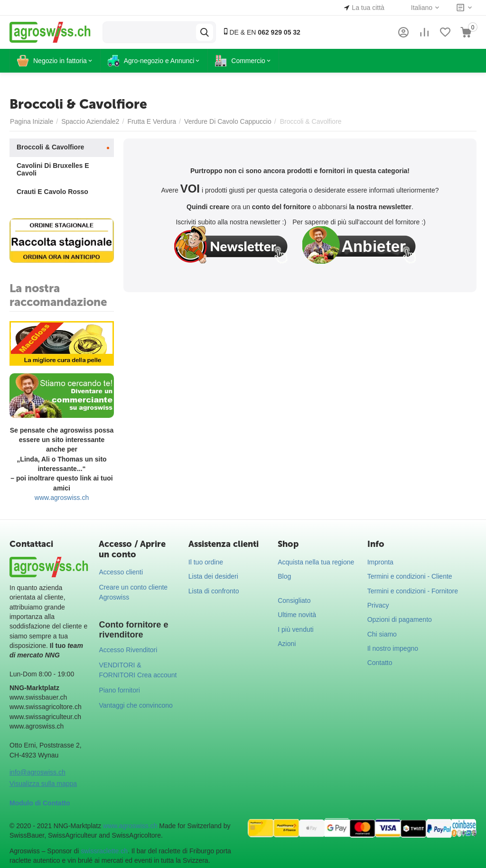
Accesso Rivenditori (128, 650)
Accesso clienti (121, 572)
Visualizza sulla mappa (43, 784)
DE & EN (261, 32)
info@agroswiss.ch (37, 772)
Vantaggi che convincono (136, 705)
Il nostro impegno (393, 648)
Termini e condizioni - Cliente (410, 576)
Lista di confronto (214, 591)
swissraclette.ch (104, 851)
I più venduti (296, 629)
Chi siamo (382, 634)
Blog (284, 576)
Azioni (287, 644)
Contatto (380, 663)
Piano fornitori (119, 690)
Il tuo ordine (206, 562)
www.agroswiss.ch (62, 498)
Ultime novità (297, 615)
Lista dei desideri (213, 576)
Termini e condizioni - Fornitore (413, 591)
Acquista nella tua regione (316, 562)
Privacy (378, 605)
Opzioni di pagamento (400, 619)
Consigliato (294, 600)
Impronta (380, 562)
